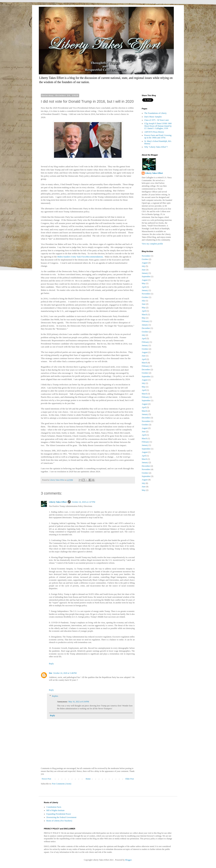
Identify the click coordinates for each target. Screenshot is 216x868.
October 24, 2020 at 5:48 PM (65, 673)
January (145, 273)
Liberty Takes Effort (58, 502)
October (145, 259)
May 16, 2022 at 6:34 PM (79, 702)
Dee (51, 673)
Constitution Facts (54, 807)
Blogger (128, 860)
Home (88, 779)
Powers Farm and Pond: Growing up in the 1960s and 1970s (158, 136)
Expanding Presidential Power (59, 814)
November (146, 256)
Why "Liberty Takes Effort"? (156, 147)
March (144, 315)
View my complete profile (152, 244)
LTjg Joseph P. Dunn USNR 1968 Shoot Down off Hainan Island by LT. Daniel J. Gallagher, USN (158, 126)
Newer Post (46, 779)
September (146, 276)
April (144, 287)
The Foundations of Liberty (155, 113)
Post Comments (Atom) (62, 784)
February (145, 321)
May (144, 283)
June (144, 270)
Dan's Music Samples (153, 117)
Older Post (130, 779)
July (143, 266)
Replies (55, 696)
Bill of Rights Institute (56, 810)
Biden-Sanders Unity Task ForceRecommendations (80, 257)
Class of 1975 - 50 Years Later (157, 120)
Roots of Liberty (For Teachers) (59, 821)
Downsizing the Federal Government (61, 817)
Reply (51, 664)
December (146, 328)
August (145, 263)
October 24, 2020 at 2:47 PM (83, 502)
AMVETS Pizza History (154, 132)
